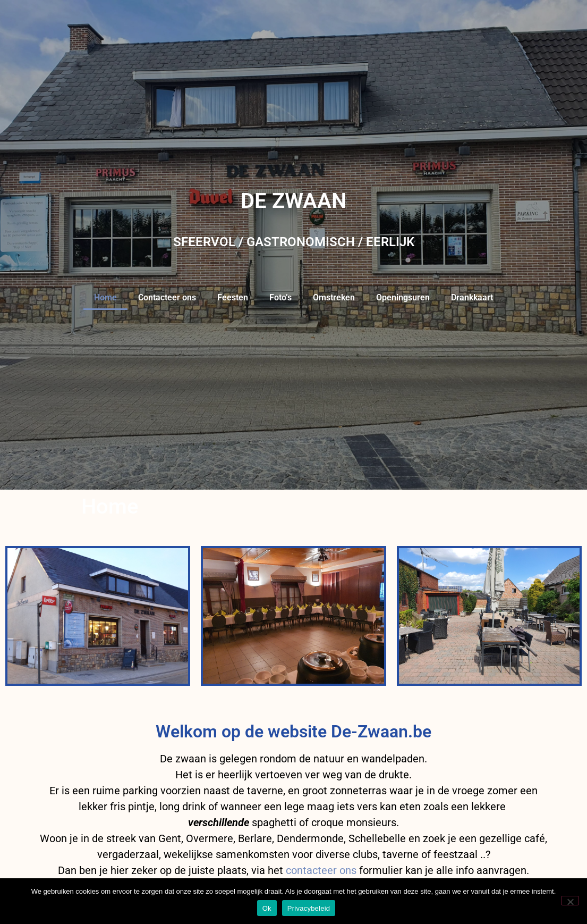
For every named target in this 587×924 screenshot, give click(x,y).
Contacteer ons (167, 297)
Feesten (233, 297)
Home (105, 297)
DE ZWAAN (293, 201)
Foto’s (280, 297)
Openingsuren (403, 297)
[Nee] (570, 901)
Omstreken (334, 297)
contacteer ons (321, 870)
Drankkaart (472, 297)
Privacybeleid (309, 908)
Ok (267, 908)
